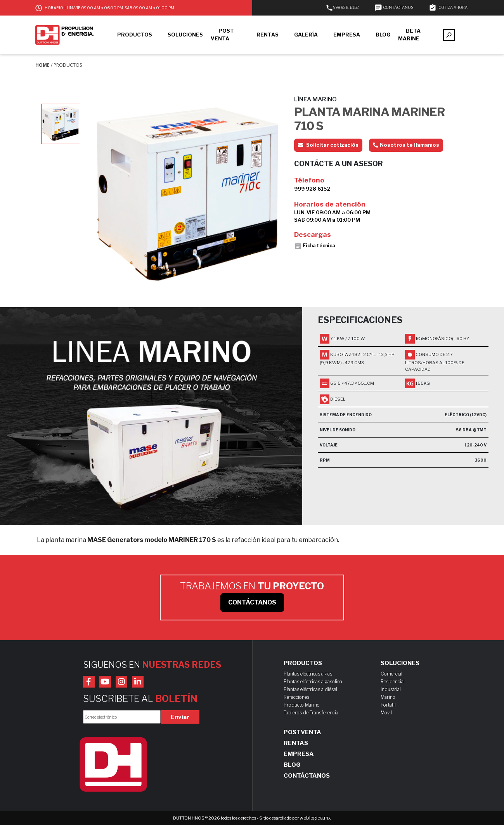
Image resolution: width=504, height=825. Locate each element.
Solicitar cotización (328, 145)
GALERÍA (306, 35)
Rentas (296, 743)
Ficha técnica (315, 246)
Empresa (299, 754)
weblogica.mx (315, 818)
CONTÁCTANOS (394, 7)
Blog (292, 765)
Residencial (393, 682)
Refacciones (296, 697)
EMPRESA (347, 35)
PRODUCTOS (135, 35)
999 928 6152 (342, 7)
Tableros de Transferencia (311, 713)
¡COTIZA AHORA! (449, 7)
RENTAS (268, 35)
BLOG (383, 35)
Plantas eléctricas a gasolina (313, 682)
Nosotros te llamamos (406, 145)
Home (42, 65)
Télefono (309, 180)
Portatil (388, 705)
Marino (388, 697)
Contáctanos (307, 776)
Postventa (302, 732)
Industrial (391, 689)
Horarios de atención (330, 204)
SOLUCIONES (185, 35)
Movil (386, 713)
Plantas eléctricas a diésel (310, 689)
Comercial (391, 674)
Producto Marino (302, 705)
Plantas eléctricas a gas (308, 674)
